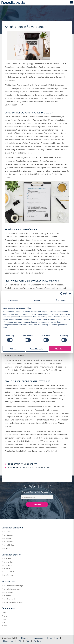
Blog (3, 622)
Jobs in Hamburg (8, 562)
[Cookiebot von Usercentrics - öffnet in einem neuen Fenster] (62, 294)
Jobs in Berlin (6, 559)
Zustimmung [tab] (13, 300)
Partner (4, 616)
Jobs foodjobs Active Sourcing (12, 602)
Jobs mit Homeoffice (9, 599)
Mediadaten (8, 641)
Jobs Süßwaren (7, 535)
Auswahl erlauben (37, 349)
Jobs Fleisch (6, 532)
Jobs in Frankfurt (8, 572)
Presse (4, 619)
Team (4, 613)
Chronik (4, 626)
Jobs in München (8, 565)
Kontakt (37, 641)
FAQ (20, 641)
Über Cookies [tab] (61, 300)
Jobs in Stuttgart (8, 575)
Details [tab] (37, 300)
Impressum (38, 638)
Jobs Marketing (7, 592)
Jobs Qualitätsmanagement (11, 589)
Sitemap (25, 638)
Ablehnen (14, 349)
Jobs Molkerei (7, 538)
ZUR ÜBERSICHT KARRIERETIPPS (23, 464)
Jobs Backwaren (8, 542)
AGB (28, 641)
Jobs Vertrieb (6, 596)
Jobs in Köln (6, 569)
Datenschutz (53, 638)
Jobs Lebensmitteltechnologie (12, 586)
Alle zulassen (60, 349)
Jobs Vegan (6, 548)
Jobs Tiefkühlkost (8, 545)
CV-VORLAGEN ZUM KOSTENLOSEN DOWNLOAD (29, 467)
